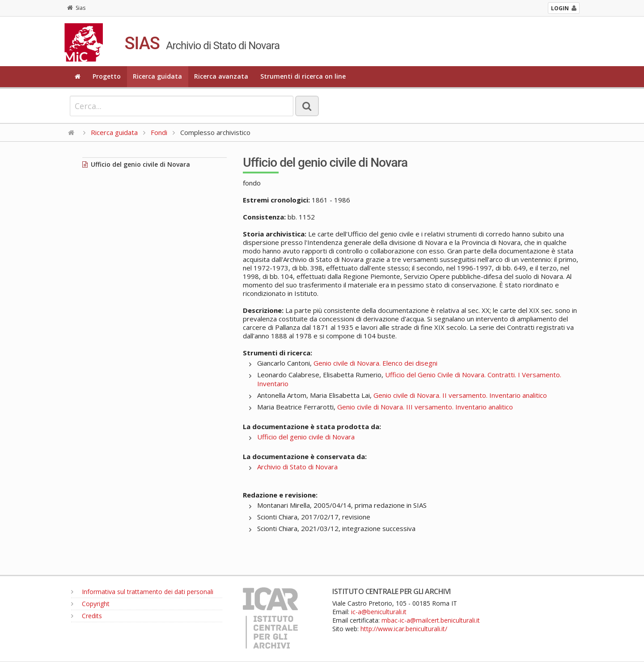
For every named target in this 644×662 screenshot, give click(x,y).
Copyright (90, 604)
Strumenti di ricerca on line (303, 76)
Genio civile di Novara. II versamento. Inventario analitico (460, 395)
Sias (76, 8)
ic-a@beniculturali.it (379, 612)
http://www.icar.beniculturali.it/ (404, 629)
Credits (87, 616)
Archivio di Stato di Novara (297, 467)
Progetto (107, 76)
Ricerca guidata (157, 76)
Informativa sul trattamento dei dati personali (142, 592)
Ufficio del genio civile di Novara (136, 164)
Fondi (159, 132)
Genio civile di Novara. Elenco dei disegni (375, 363)
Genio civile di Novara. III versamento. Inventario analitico (425, 407)
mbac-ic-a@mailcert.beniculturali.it (431, 620)
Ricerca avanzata (221, 76)
